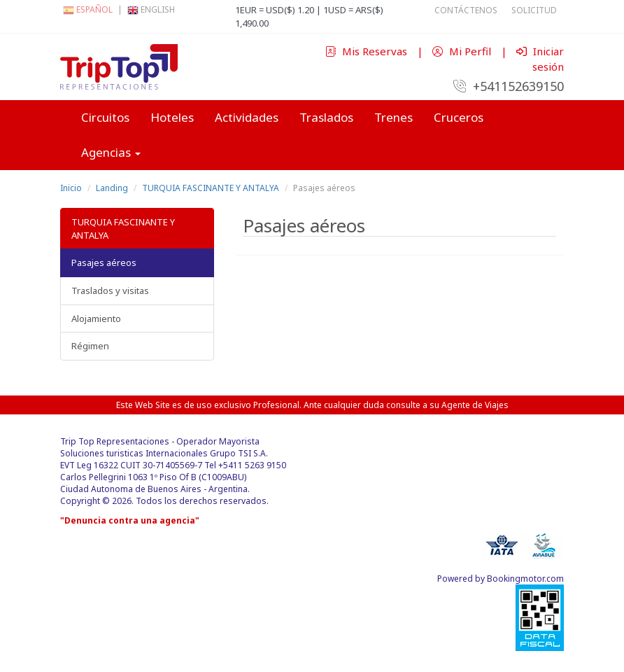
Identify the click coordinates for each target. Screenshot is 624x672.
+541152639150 (509, 86)
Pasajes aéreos (104, 262)
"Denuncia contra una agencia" (130, 520)
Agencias (111, 152)
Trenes (393, 117)
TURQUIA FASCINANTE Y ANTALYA (211, 188)
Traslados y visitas (110, 290)
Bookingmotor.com (525, 579)
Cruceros (459, 117)
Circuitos (105, 117)
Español (88, 9)
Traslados (326, 117)
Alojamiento (96, 318)
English (151, 9)
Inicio (71, 188)
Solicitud (534, 10)
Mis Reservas (368, 51)
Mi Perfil (463, 51)
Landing (112, 188)
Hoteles (172, 117)
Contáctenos (466, 10)
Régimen (90, 346)
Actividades (247, 117)
